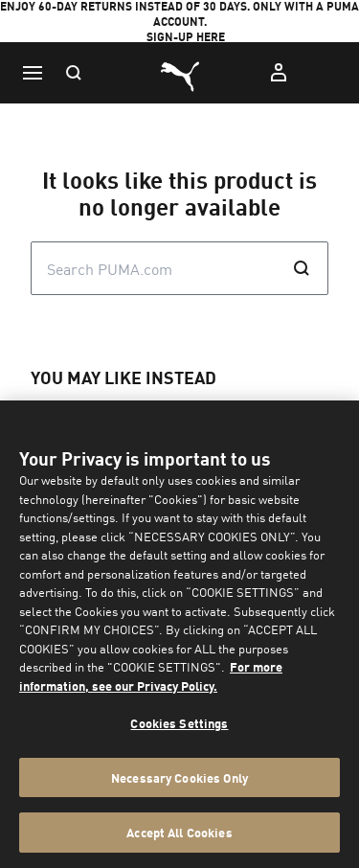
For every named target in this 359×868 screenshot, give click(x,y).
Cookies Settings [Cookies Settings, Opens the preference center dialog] (179, 723)
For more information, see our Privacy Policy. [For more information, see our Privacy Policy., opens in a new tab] (151, 676)
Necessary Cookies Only (179, 777)
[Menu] (33, 73)
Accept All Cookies (179, 832)
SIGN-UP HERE (186, 37)
